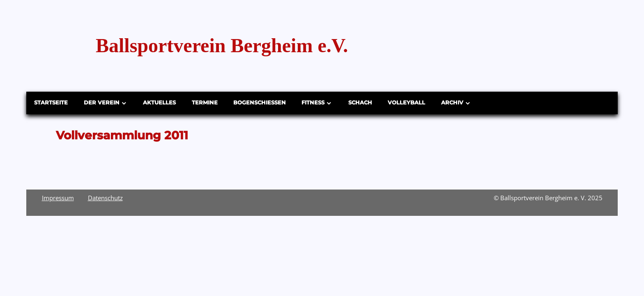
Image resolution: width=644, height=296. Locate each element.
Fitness (313, 103)
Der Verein (102, 103)
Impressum (58, 198)
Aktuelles (159, 103)
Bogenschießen (260, 103)
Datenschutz (105, 198)
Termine (205, 103)
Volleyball (406, 103)
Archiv (452, 103)
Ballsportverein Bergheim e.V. (222, 45)
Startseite (51, 103)
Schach (360, 103)
